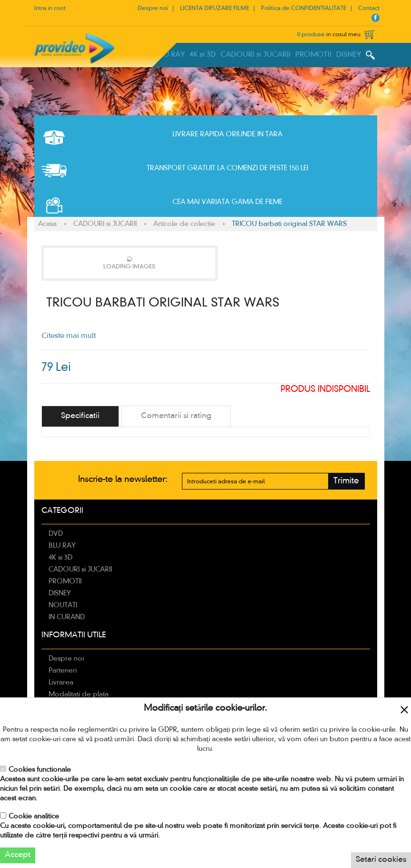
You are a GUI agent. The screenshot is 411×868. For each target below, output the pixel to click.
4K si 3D (203, 55)
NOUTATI (63, 605)
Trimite (346, 481)
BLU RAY (170, 55)
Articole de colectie (184, 224)
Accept (18, 855)
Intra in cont (50, 9)
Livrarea (61, 683)
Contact (369, 9)
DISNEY (349, 55)
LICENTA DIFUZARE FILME (215, 9)
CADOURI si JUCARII (256, 55)
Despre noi (153, 9)
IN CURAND (67, 617)
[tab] (80, 416)
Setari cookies (381, 860)
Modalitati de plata (79, 694)
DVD (56, 534)
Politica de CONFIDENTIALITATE (304, 9)
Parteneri (63, 671)
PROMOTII (313, 55)
